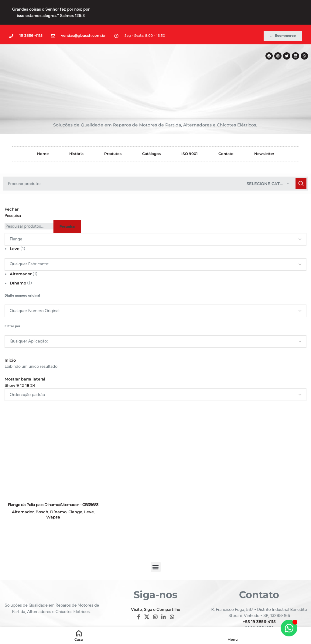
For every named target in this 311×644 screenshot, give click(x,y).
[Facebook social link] (139, 589)
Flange (75, 482)
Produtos (113, 124)
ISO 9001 (190, 124)
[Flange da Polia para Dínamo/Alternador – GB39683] (53, 421)
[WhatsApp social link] (172, 589)
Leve (15, 220)
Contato (226, 124)
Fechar (12, 180)
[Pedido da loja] (155, 366)
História (76, 124)
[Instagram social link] (155, 589)
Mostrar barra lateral (27, 350)
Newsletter (264, 124)
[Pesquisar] (155, 154)
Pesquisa (13, 186)
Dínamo (19, 254)
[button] (156, 538)
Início (10, 331)
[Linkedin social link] (164, 589)
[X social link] (147, 589)
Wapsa (53, 488)
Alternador (22, 245)
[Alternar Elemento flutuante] (289, 628)
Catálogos (151, 124)
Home (43, 124)
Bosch (41, 482)
